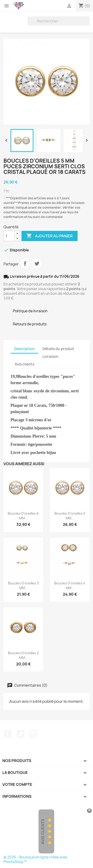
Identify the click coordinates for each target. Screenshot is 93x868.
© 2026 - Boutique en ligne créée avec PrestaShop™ (36, 859)
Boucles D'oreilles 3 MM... (23, 585)
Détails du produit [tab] (58, 349)
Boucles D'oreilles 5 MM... (70, 516)
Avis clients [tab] (25, 364)
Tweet (37, 264)
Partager (25, 264)
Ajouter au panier (50, 236)
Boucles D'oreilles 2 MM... (23, 655)
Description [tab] (24, 349)
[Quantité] (9, 236)
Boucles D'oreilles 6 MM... (23, 516)
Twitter (21, 734)
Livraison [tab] (50, 357)
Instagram (33, 734)
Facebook (8, 734)
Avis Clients (43, 831)
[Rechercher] (59, 21)
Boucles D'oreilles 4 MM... (70, 585)
